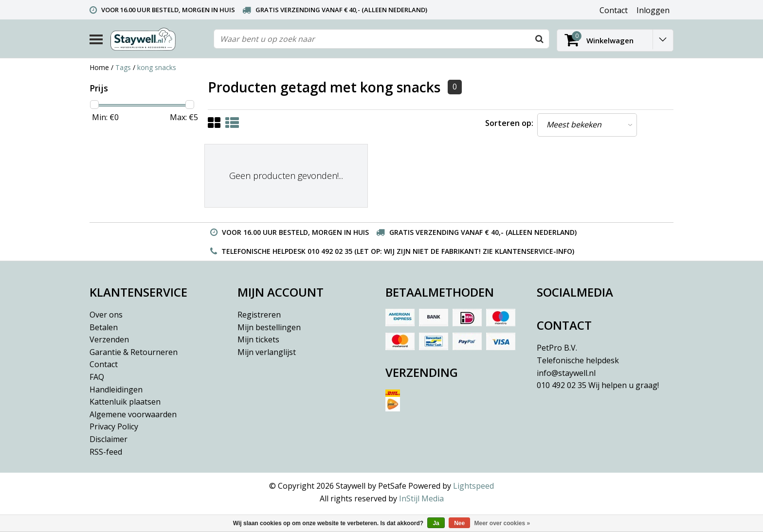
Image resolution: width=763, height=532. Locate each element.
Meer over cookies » (502, 523)
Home (99, 67)
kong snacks (157, 67)
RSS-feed (106, 452)
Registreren (259, 315)
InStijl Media (421, 498)
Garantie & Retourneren (134, 352)
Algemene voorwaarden (133, 414)
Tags (123, 67)
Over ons (106, 315)
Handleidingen (116, 390)
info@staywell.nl (566, 373)
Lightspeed (473, 486)
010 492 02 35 (598, 385)
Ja (436, 523)
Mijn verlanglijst (267, 352)
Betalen (104, 327)
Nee (459, 523)
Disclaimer (109, 439)
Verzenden (109, 339)
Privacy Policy (114, 426)
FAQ (97, 377)
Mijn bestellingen (269, 327)
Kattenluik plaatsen (125, 402)
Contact (104, 364)
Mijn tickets (258, 339)
